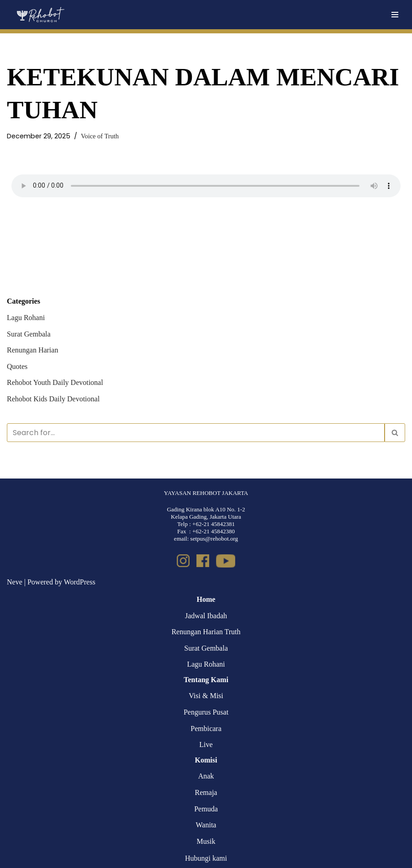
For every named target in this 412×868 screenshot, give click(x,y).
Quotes (17, 366)
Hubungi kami (206, 858)
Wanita (206, 825)
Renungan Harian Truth (206, 632)
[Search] (196, 433)
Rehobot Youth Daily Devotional (55, 382)
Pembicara (206, 729)
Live (206, 744)
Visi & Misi (206, 696)
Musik (206, 841)
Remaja (206, 792)
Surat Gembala (29, 334)
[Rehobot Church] (40, 15)
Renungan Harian (32, 350)
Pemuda (206, 809)
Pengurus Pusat (206, 712)
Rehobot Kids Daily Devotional (53, 399)
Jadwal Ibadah (206, 616)
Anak (206, 776)
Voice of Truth (100, 136)
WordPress (80, 582)
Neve (15, 582)
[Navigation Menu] (395, 15)
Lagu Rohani (26, 318)
